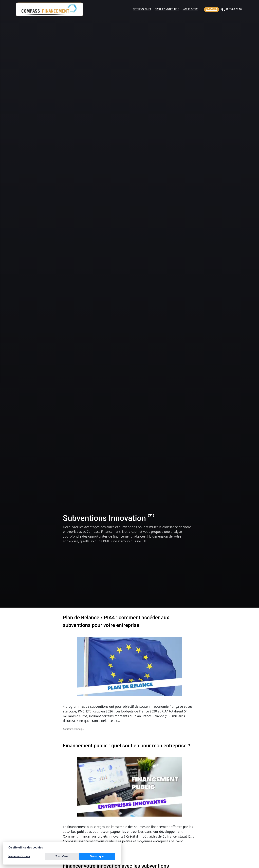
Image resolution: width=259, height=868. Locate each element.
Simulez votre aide (167, 9)
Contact (212, 9)
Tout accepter (104, 857)
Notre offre (190, 9)
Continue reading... (74, 729)
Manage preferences (19, 857)
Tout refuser (83, 857)
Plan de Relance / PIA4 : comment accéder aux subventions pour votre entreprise (129, 621)
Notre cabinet (142, 9)
